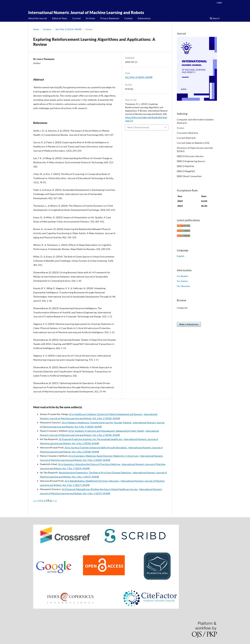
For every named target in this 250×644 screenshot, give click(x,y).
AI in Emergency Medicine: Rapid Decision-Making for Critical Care (104, 456)
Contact (128, 18)
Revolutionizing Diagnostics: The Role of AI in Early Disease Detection (95, 472)
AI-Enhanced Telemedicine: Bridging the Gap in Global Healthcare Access (100, 489)
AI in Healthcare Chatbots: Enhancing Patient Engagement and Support (106, 414)
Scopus (181, 128)
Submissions (144, 18)
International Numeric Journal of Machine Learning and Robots (86, 12)
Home (36, 29)
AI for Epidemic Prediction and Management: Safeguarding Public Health (106, 431)
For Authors (183, 281)
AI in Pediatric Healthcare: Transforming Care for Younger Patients (97, 422)
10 (51, 501)
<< (35, 501)
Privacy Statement (110, 18)
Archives (90, 18)
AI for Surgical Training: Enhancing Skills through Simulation (96, 447)
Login (219, 3)
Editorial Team (60, 18)
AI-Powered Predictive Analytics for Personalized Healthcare (91, 439)
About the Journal (38, 18)
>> (56, 501)
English (181, 256)
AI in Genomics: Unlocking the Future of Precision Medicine (89, 464)
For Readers (183, 276)
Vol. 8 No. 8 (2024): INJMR (68, 29)
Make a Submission (189, 324)
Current (76, 18)
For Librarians (183, 286)
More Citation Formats (138, 127)
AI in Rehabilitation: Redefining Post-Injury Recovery (92, 481)
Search (215, 18)
